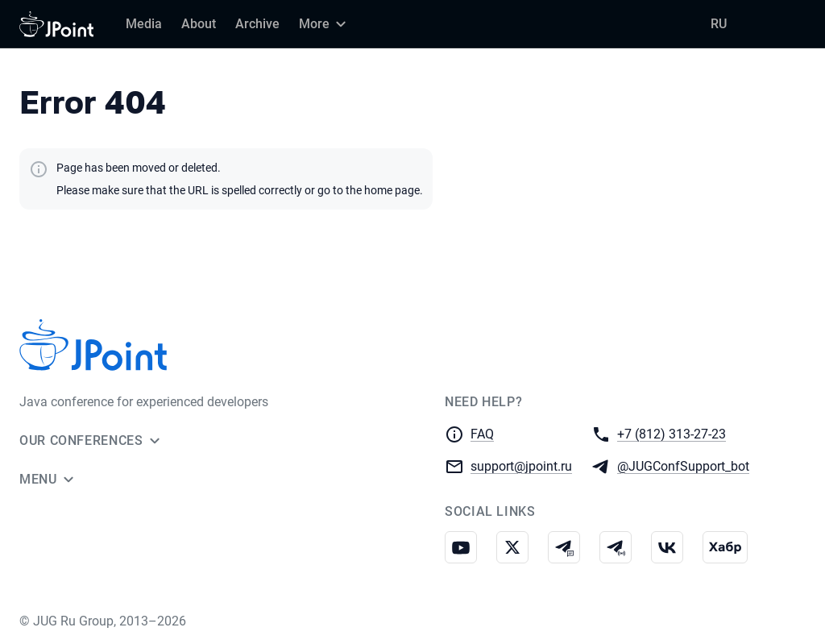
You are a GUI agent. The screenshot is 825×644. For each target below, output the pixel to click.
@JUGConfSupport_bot (683, 465)
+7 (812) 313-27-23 (672, 433)
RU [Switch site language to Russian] (719, 24)
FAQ (482, 434)
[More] (325, 24)
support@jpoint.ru (521, 465)
